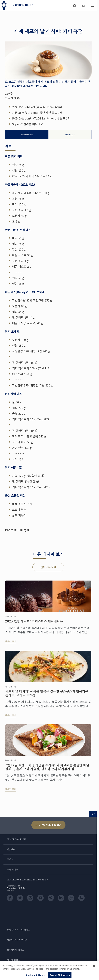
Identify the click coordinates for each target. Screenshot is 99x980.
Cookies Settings (35, 976)
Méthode (70, 135)
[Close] (94, 967)
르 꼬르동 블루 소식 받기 (48, 825)
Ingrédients (27, 135)
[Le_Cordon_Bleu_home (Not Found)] (18, 6)
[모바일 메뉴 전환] (92, 6)
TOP (93, 814)
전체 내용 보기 (48, 567)
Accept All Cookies (60, 976)
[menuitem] (74, 6)
